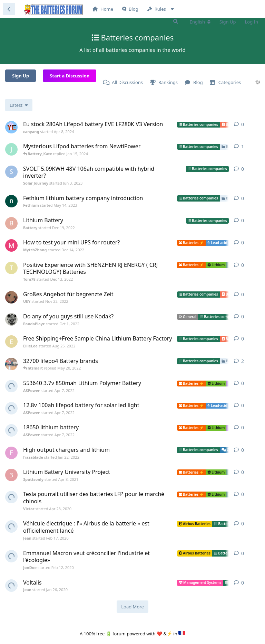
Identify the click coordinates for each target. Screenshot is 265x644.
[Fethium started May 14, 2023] (11, 201)
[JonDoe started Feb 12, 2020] (11, 556)
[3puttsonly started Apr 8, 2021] (11, 475)
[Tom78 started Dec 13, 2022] (11, 268)
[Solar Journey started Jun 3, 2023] (11, 172)
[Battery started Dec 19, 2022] (11, 223)
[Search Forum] (176, 21)
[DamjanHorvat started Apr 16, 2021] (11, 364)
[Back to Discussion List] (9, 9)
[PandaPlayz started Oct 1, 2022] (11, 319)
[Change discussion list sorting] (19, 105)
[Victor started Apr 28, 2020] (11, 497)
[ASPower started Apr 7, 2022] (11, 386)
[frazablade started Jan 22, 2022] (11, 453)
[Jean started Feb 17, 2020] (11, 526)
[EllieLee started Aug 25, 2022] (11, 342)
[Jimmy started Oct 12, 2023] (11, 149)
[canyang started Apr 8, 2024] (11, 127)
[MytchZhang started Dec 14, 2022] (11, 245)
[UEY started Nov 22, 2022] (11, 297)
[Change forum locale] (200, 22)
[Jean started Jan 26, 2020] (11, 586)
